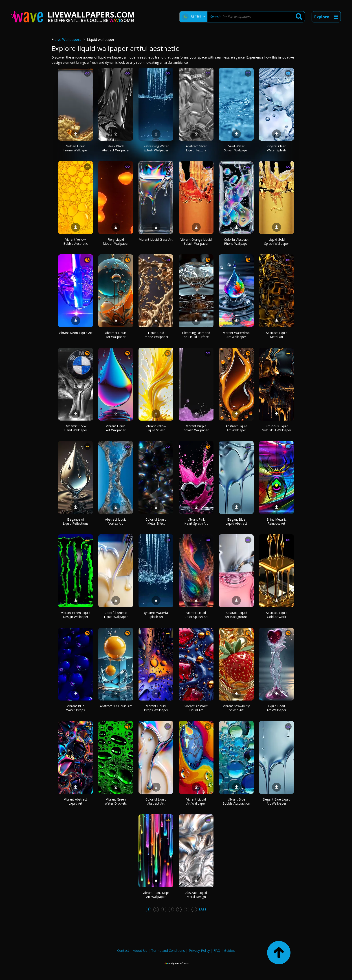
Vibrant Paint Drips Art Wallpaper (156, 895)
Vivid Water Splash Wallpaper (236, 148)
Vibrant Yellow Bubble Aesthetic (76, 241)
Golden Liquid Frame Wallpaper (76, 148)
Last (203, 909)
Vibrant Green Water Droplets (116, 801)
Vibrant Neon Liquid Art (76, 333)
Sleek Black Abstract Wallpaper (116, 148)
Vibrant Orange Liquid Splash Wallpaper (196, 241)
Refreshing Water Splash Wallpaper (156, 148)
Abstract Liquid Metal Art (277, 335)
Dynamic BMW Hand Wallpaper (76, 428)
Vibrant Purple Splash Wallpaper (196, 428)
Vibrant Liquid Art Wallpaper (116, 428)
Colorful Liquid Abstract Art (156, 801)
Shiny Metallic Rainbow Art (277, 521)
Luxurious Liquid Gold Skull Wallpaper (276, 428)
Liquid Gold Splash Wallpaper (277, 241)
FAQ (217, 950)
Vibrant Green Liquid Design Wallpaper (76, 615)
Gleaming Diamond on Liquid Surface (196, 335)
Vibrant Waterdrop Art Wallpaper (236, 335)
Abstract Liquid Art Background (236, 615)
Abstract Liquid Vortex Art (116, 521)
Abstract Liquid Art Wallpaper (116, 335)
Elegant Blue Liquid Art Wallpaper (276, 801)
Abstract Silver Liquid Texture (196, 148)
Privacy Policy (199, 950)
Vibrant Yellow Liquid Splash (156, 428)
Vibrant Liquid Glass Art (156, 239)
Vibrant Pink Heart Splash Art (196, 521)
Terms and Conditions (168, 950)
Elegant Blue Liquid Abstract (236, 521)
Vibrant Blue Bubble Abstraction (236, 801)
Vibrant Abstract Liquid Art (196, 708)
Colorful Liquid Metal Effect (156, 521)
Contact (123, 950)
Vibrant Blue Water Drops (76, 708)
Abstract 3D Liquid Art (116, 706)
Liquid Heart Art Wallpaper (276, 708)
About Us (140, 950)
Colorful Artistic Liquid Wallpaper (116, 615)
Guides (229, 950)
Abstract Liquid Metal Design (196, 895)
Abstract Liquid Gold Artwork (277, 615)
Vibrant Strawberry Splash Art (236, 708)
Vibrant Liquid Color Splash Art (196, 615)
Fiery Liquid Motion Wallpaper (116, 241)
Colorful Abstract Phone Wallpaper (236, 241)
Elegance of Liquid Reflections (76, 521)
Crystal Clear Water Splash (276, 148)
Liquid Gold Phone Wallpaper (156, 335)
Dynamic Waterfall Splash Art (156, 615)
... (194, 909)
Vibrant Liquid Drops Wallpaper (156, 708)
